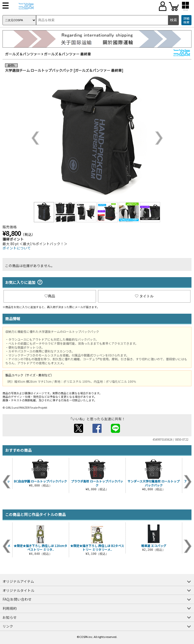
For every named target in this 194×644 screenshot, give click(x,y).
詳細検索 (186, 20)
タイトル (144, 296)
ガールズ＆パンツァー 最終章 (67, 54)
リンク (8, 626)
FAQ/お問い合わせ (17, 599)
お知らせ (10, 617)
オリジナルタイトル (18, 590)
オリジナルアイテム (18, 581)
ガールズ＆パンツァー (23, 54)
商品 (50, 296)
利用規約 (10, 608)
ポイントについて (17, 248)
